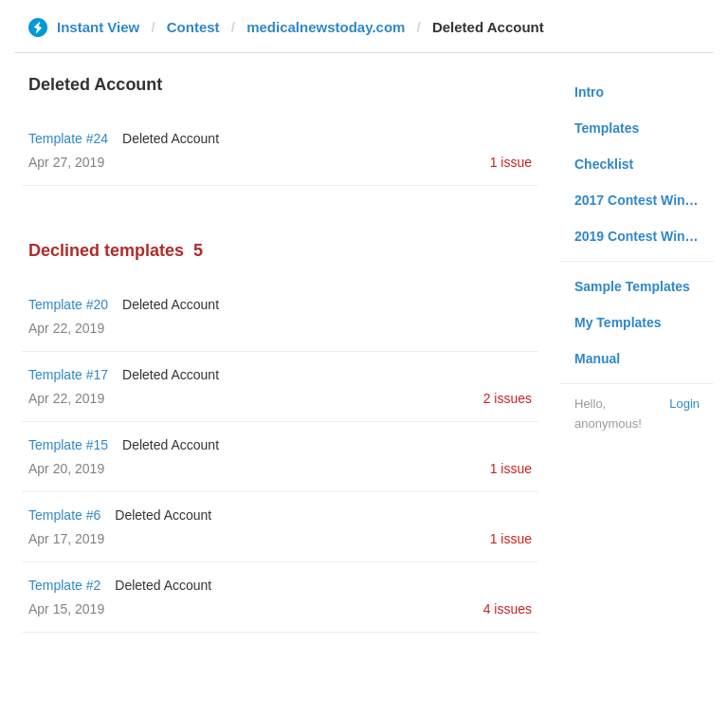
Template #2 (64, 585)
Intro (589, 92)
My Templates (618, 322)
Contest (193, 27)
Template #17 (68, 375)
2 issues (508, 398)
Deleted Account (171, 138)
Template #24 (68, 138)
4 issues (508, 609)
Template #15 (68, 445)
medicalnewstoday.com (326, 27)
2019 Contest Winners (644, 236)
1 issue (511, 162)
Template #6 (64, 515)
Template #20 (68, 304)
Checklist (604, 164)
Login (684, 404)
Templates (607, 128)
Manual (597, 359)
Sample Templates (632, 286)
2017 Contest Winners (644, 200)
